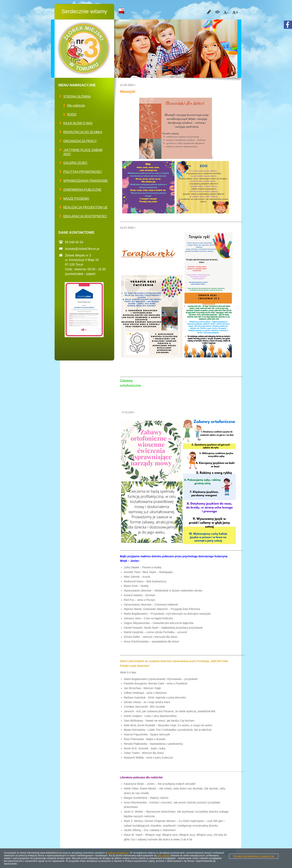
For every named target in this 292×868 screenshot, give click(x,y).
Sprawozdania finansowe (86, 181)
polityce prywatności (118, 853)
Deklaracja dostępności (85, 216)
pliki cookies (163, 856)
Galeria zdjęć (75, 163)
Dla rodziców (76, 105)
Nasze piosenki (76, 199)
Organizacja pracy (80, 141)
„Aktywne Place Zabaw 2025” (83, 152)
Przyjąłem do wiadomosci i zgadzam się (254, 856)
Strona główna (77, 97)
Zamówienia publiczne (82, 190)
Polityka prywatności (83, 172)
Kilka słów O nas (78, 123)
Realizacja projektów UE (85, 207)
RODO (72, 114)
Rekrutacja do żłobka (83, 132)
